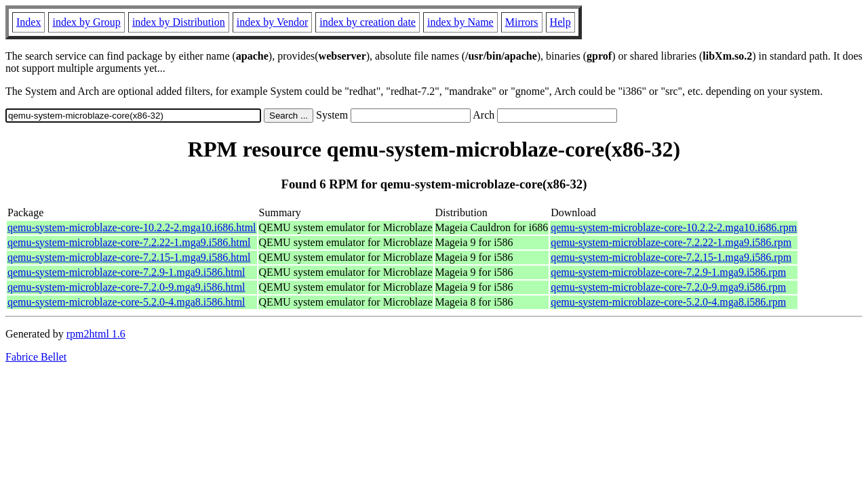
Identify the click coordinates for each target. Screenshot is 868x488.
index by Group (86, 22)
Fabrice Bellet (36, 357)
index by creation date (368, 22)
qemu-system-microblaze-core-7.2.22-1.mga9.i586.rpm (671, 242)
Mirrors (522, 22)
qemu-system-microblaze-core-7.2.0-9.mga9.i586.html (126, 287)
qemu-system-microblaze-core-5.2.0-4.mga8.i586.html (126, 302)
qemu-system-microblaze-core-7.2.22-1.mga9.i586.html (129, 242)
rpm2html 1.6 (96, 334)
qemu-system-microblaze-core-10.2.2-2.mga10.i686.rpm (674, 227)
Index (28, 22)
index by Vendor (272, 22)
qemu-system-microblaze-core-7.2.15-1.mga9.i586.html (129, 257)
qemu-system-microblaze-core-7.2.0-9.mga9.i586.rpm (668, 287)
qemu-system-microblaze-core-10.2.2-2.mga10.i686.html (132, 227)
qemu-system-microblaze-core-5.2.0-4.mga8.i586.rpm (668, 302)
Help (560, 22)
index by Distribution (179, 22)
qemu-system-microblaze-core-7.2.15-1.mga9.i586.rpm (671, 257)
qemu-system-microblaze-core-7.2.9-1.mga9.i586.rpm (668, 272)
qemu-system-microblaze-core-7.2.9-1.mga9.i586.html (126, 272)
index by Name (460, 22)
